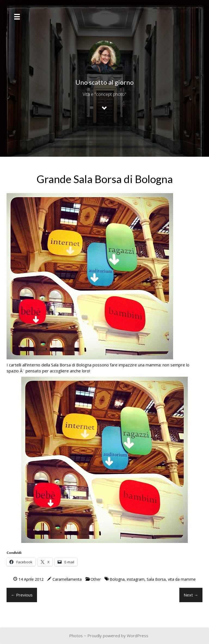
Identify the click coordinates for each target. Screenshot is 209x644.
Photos (76, 636)
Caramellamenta (67, 579)
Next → (191, 595)
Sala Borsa (156, 579)
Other (96, 579)
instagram (136, 579)
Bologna (117, 579)
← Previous (22, 595)
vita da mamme (182, 579)
